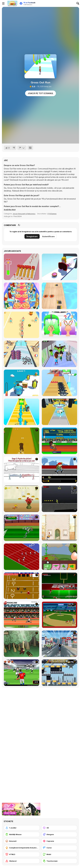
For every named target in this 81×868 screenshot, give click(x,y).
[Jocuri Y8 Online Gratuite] (12, 3)
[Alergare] (59, 834)
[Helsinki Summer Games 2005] (59, 441)
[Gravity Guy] (59, 673)
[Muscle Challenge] (59, 412)
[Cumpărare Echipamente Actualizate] (22, 848)
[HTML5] (22, 854)
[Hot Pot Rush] (59, 383)
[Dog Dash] (22, 441)
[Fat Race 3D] (22, 383)
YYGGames (52, 214)
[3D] (59, 828)
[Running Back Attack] (22, 673)
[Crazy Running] (59, 644)
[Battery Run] (59, 296)
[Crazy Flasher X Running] (59, 499)
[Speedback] (59, 586)
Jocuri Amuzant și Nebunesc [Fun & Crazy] (24, 214)
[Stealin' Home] (59, 615)
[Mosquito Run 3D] (22, 354)
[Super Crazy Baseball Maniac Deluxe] (22, 470)
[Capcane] (59, 841)
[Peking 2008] (22, 615)
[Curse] (59, 848)
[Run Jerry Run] (22, 499)
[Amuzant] (22, 841)
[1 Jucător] (22, 828)
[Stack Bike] (22, 325)
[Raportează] (22, 148)
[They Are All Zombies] (59, 354)
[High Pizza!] (22, 296)
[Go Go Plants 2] (59, 557)
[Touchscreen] (59, 861)
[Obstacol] (22, 861)
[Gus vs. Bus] (59, 470)
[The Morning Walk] (59, 528)
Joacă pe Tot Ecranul (40, 93)
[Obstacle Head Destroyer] (22, 412)
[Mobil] (59, 854)
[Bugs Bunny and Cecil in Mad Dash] (22, 528)
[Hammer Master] (22, 267)
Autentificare (48, 236)
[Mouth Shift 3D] (59, 267)
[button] (10, 210)
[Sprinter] (22, 557)
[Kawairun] (22, 644)
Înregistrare (32, 236)
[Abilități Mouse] (22, 834)
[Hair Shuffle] (59, 325)
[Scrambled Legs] (22, 586)
